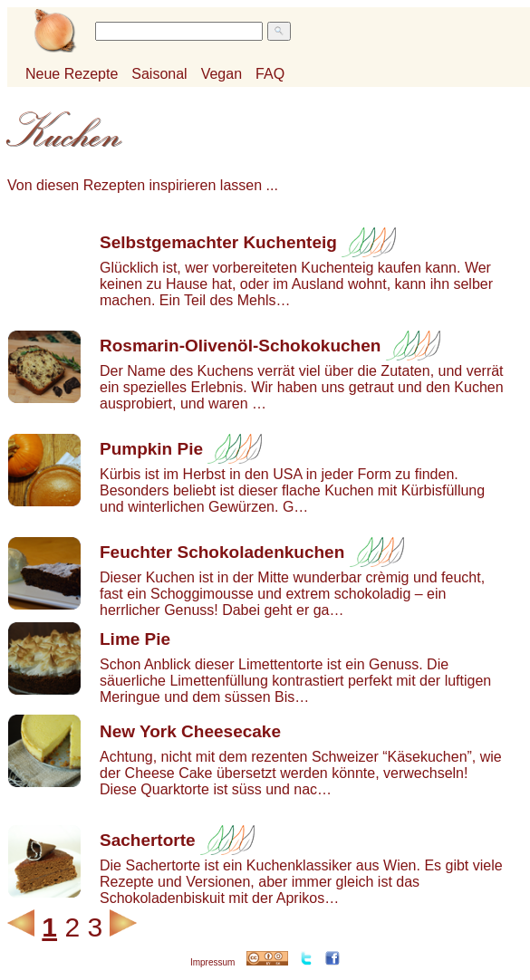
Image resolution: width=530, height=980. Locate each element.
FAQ (270, 74)
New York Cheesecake (190, 731)
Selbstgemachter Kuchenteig (218, 242)
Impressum (212, 962)
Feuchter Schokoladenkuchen (222, 552)
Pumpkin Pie (151, 449)
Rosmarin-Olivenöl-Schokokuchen (240, 346)
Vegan (222, 74)
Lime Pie (135, 639)
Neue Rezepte (72, 74)
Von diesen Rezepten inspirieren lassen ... (143, 185)
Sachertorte (148, 840)
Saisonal (159, 74)
